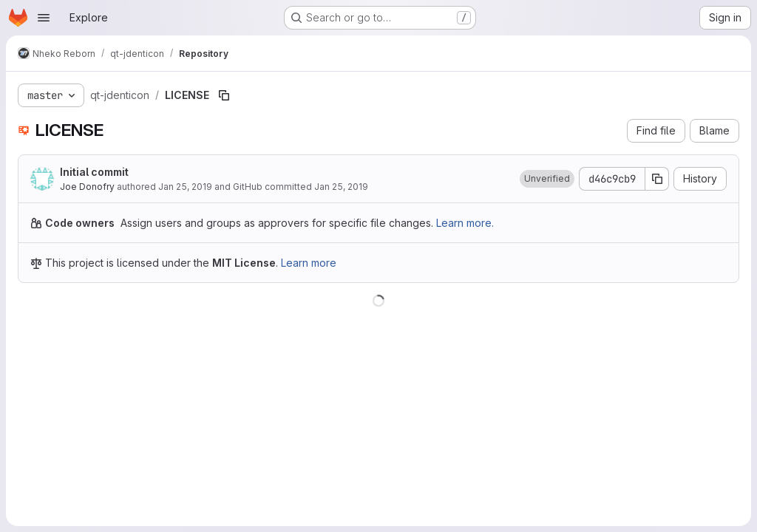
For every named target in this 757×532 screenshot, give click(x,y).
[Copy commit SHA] (657, 179)
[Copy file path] (224, 95)
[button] (547, 179)
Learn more (309, 263)
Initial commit (94, 172)
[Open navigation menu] (44, 18)
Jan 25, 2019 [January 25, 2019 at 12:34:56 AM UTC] (185, 187)
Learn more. (465, 223)
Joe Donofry (87, 187)
